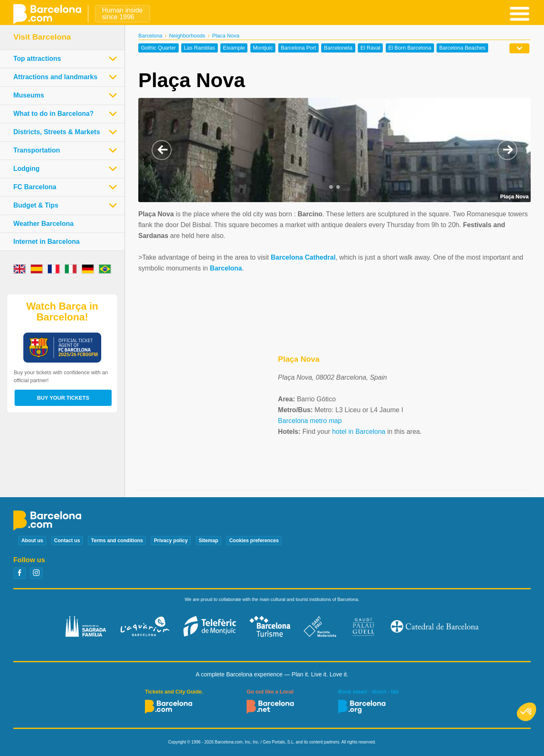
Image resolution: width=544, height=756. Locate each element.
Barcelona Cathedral (303, 257)
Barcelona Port (298, 48)
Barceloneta (338, 48)
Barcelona (150, 36)
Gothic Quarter (158, 48)
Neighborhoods (187, 36)
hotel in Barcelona (359, 432)
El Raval (370, 48)
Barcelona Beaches (462, 48)
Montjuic (263, 48)
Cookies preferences (254, 541)
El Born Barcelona (410, 48)
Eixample (234, 48)
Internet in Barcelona (46, 242)
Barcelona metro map (310, 421)
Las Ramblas (200, 48)
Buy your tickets (63, 398)
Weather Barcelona (44, 224)
